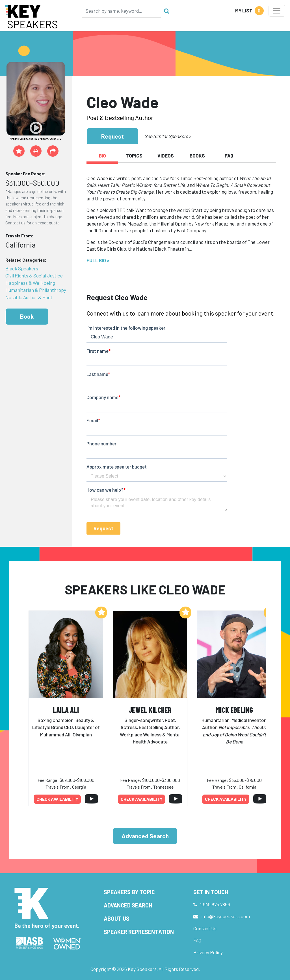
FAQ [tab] (229, 156)
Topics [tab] (134, 156)
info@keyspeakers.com (226, 916)
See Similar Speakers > (168, 136)
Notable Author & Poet (29, 297)
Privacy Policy (208, 952)
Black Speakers (22, 268)
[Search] (122, 11)
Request (112, 136)
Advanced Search (145, 836)
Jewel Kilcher (150, 710)
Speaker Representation (139, 932)
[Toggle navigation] (277, 11)
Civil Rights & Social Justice (34, 275)
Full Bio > (98, 260)
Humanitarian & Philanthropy (36, 290)
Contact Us (205, 928)
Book (27, 316)
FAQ (197, 940)
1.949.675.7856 (215, 904)
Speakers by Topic (129, 892)
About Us (117, 918)
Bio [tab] (102, 156)
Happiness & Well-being (30, 283)
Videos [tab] (166, 156)
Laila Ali (66, 710)
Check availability (57, 799)
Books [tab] (197, 156)
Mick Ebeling (234, 710)
